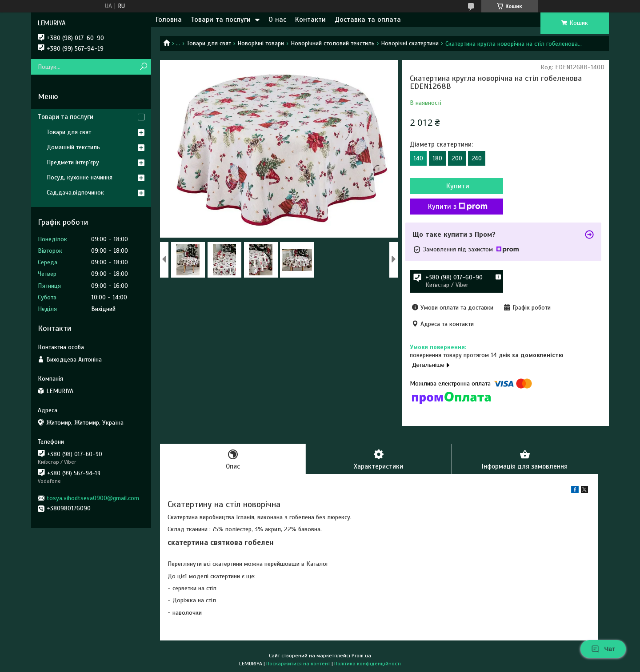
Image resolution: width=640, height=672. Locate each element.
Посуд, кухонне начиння (80, 177)
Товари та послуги (221, 20)
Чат (603, 649)
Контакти (310, 20)
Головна (169, 20)
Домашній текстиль (73, 147)
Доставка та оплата (368, 20)
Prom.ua (361, 656)
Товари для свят (209, 43)
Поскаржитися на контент (298, 664)
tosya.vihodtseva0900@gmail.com (93, 498)
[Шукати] (143, 67)
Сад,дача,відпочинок (75, 193)
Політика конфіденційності (368, 664)
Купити (458, 186)
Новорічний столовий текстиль (333, 43)
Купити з (458, 207)
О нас (277, 20)
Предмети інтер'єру (73, 162)
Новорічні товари (261, 43)
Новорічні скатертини (410, 43)
